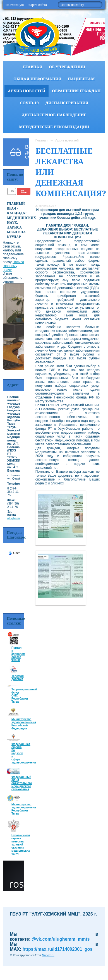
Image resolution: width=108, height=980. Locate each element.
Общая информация (37, 79)
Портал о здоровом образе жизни (18, 654)
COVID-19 (29, 103)
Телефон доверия (18, 678)
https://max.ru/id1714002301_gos (58, 949)
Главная (33, 67)
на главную (15, 5)
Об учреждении (67, 67)
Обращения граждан (76, 91)
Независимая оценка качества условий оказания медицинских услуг (21, 845)
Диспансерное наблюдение (54, 115)
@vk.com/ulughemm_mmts (61, 939)
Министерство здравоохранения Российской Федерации (24, 724)
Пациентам (81, 79)
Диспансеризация (67, 103)
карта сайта (38, 5)
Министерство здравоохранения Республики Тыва (24, 809)
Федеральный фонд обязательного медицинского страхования (22, 783)
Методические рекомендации (54, 127)
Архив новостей (27, 91)
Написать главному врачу (15, 266)
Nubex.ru (48, 955)
